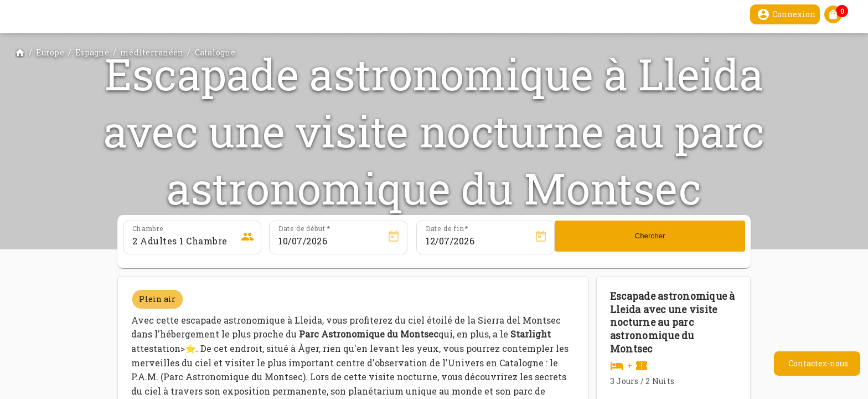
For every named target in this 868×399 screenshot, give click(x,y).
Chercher (650, 236)
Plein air (157, 299)
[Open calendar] (394, 237)
